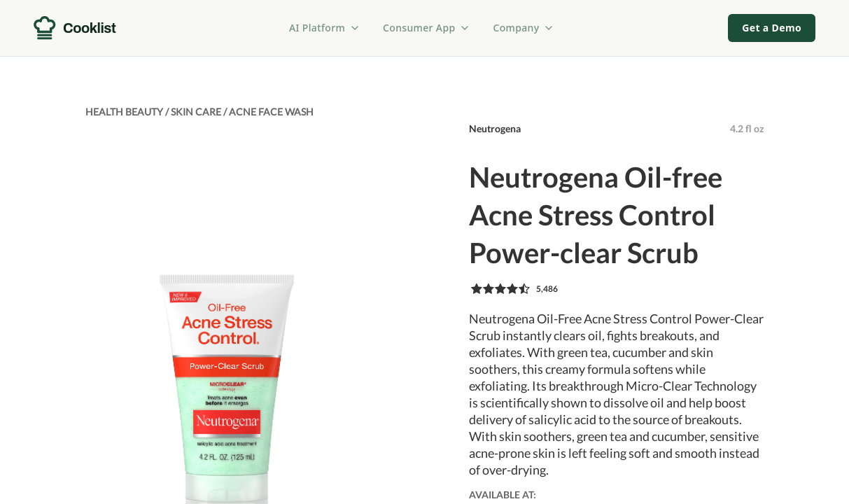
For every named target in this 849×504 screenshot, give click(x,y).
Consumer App (427, 28)
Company (524, 28)
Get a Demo (772, 28)
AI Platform (325, 28)
